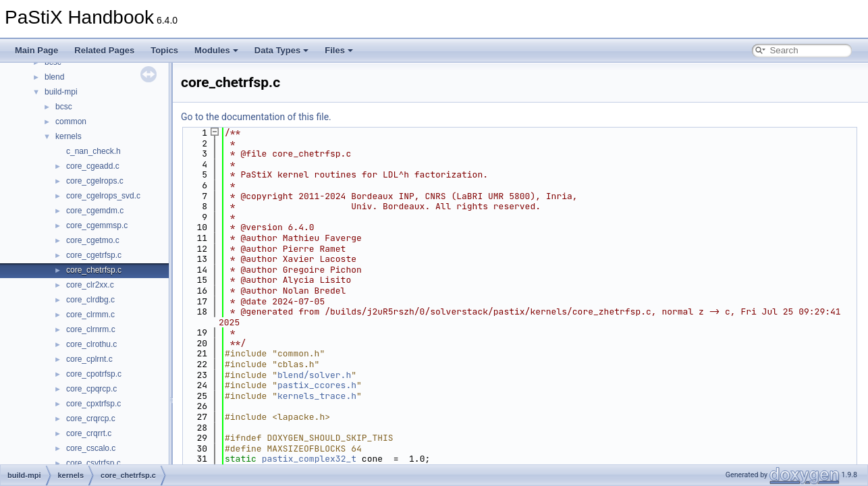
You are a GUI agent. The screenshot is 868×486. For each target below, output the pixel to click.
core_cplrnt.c (89, 359)
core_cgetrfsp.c (94, 255)
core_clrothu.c (91, 344)
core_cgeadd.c (93, 166)
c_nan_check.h (93, 151)
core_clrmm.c (90, 315)
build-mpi (61, 92)
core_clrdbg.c (90, 300)
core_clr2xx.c (90, 285)
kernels (69, 136)
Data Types (281, 50)
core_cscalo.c (91, 448)
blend (54, 77)
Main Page (36, 50)
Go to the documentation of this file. (256, 117)
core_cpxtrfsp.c (93, 404)
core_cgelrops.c (95, 181)
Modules (216, 50)
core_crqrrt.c (89, 433)
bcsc (64, 107)
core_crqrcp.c (91, 418)
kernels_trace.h (317, 396)
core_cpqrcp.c (91, 389)
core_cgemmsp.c (97, 225)
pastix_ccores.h (317, 385)
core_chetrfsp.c (94, 270)
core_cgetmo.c (93, 240)
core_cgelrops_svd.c (103, 196)
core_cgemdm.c (95, 211)
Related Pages (104, 50)
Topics (164, 50)
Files (339, 50)
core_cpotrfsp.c (94, 374)
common (71, 122)
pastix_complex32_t (309, 459)
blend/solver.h (314, 375)
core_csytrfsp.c (93, 463)
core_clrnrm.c (91, 329)
